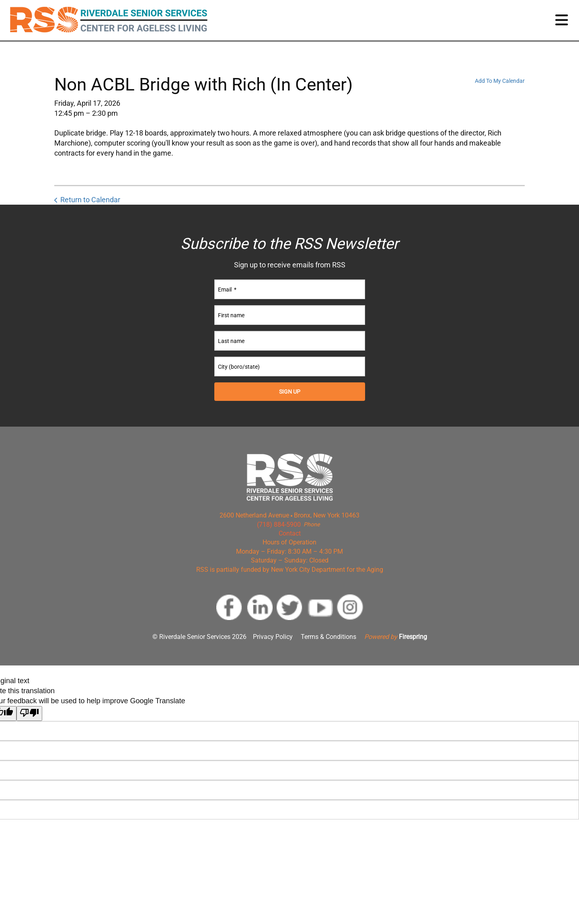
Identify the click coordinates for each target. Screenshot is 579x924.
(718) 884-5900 (279, 525)
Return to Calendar (90, 200)
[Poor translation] (29, 714)
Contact (290, 533)
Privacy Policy (273, 637)
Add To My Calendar (500, 81)
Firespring (413, 637)
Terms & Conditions (329, 637)
